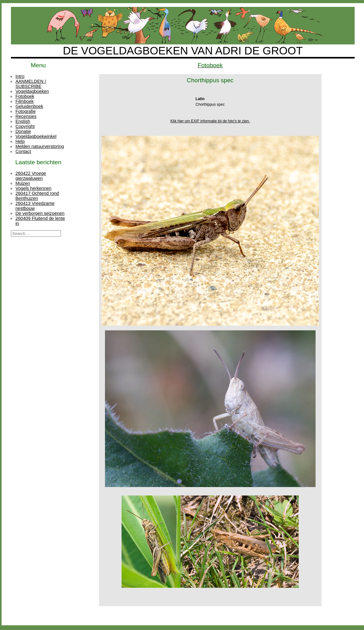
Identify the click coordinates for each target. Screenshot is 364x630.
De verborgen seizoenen (40, 213)
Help (20, 141)
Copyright (25, 126)
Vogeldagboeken (32, 91)
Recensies (26, 116)
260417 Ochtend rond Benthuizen (37, 196)
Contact (23, 151)
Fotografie (25, 111)
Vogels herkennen (33, 188)
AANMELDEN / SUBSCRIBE (31, 84)
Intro (20, 76)
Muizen (22, 183)
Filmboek (24, 101)
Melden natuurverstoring (40, 146)
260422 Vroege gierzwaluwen (31, 176)
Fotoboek (25, 96)
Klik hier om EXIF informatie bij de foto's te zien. (210, 121)
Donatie (23, 131)
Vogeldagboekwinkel (36, 136)
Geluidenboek (29, 106)
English (23, 121)
